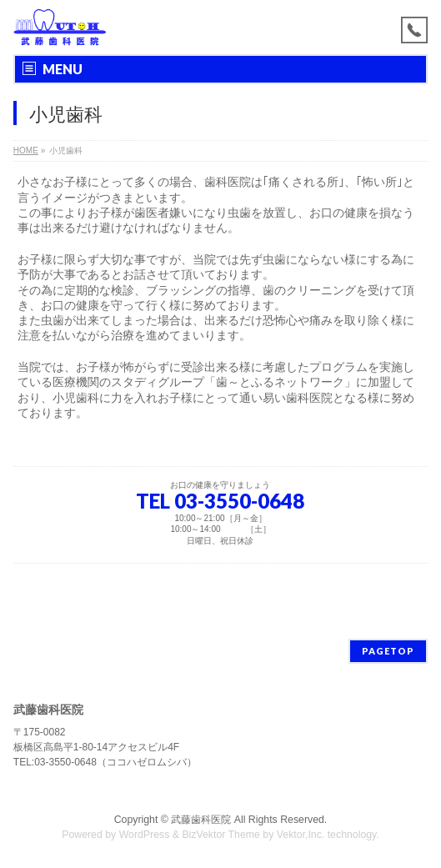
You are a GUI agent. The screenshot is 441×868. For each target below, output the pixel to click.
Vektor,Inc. (301, 835)
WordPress (145, 835)
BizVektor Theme (221, 835)
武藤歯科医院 (201, 820)
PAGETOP (388, 651)
